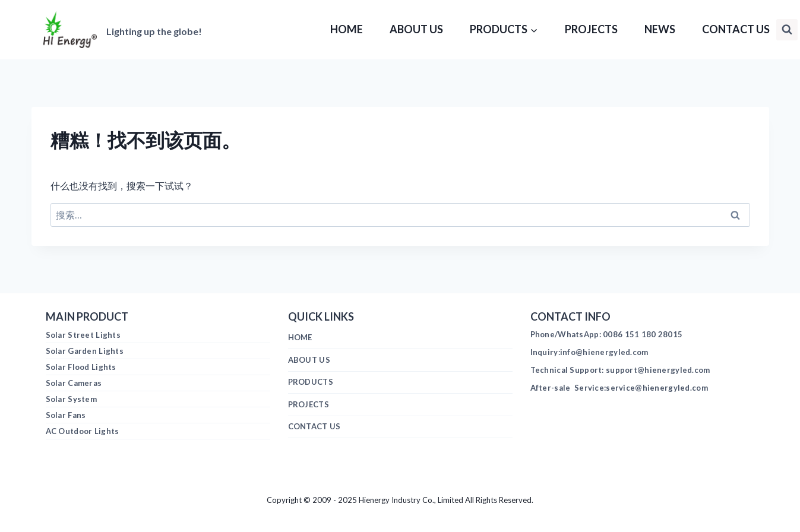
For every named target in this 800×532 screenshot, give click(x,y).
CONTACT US (736, 29)
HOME (347, 29)
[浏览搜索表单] (787, 30)
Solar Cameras (74, 383)
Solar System (71, 399)
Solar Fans (66, 415)
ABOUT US (416, 29)
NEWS (660, 29)
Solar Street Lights (83, 335)
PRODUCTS (311, 382)
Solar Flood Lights (81, 367)
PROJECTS (591, 29)
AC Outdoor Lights (83, 431)
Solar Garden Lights (85, 351)
